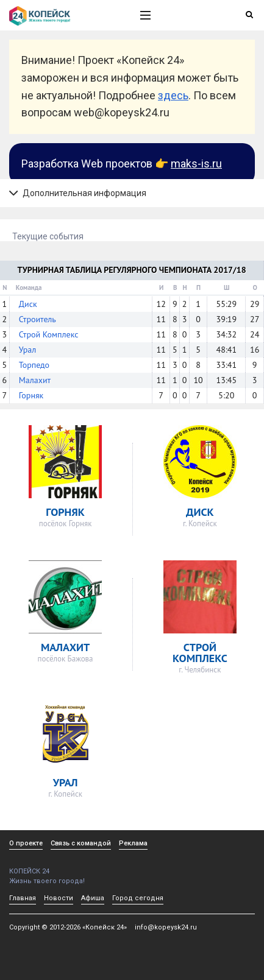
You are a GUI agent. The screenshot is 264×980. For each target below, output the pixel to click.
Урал (28, 350)
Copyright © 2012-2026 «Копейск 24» (68, 927)
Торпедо (34, 365)
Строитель (37, 319)
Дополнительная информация (78, 193)
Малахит (35, 380)
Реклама (133, 843)
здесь (173, 95)
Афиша (93, 898)
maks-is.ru (196, 164)
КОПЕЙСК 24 (62, 867)
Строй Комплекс (49, 334)
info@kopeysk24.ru (166, 927)
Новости (59, 898)
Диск (28, 304)
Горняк (31, 395)
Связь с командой (81, 843)
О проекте (26, 843)
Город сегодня (138, 898)
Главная (23, 898)
